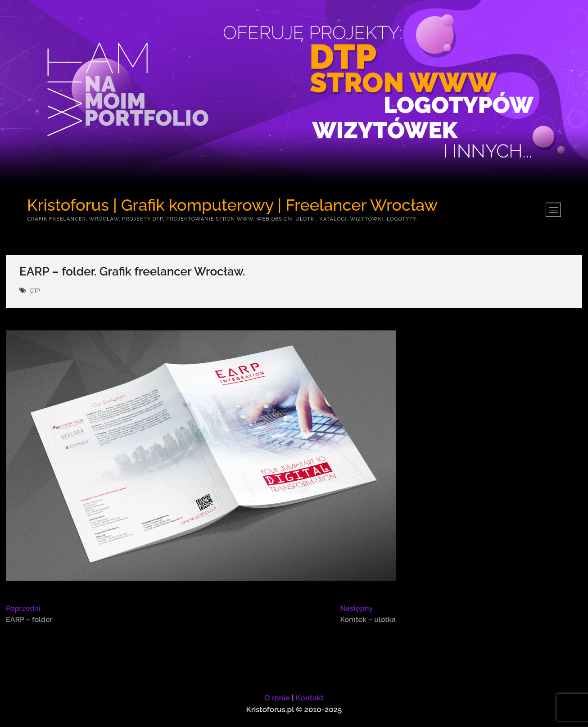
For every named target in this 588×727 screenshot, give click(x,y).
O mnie (277, 698)
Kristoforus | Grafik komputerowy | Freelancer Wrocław (232, 205)
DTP (35, 291)
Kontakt (310, 698)
